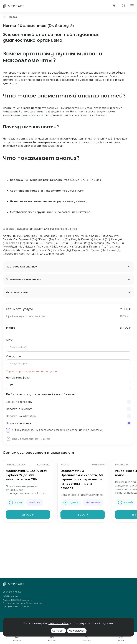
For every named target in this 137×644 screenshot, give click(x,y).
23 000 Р (28, 515)
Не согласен (77, 631)
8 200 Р (83, 515)
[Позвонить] (115, 6)
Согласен (58, 631)
